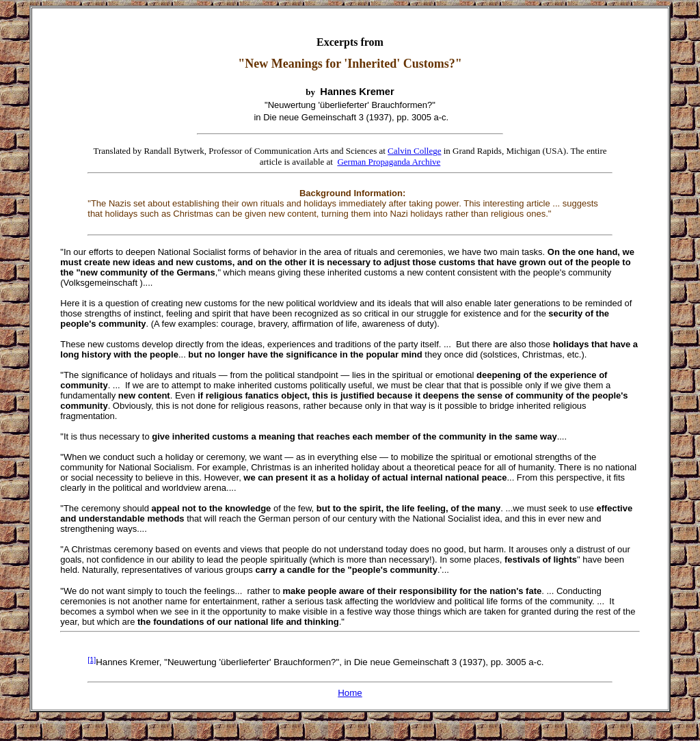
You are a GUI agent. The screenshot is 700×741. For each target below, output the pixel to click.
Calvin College (414, 151)
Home (350, 693)
